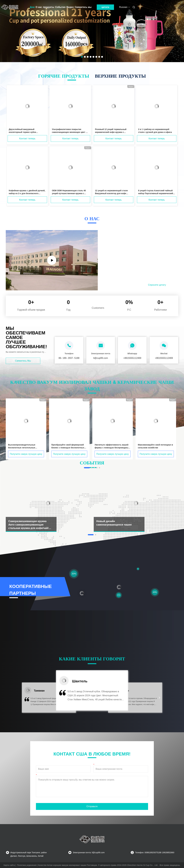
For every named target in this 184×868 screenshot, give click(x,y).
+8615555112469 (132, 358)
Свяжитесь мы (83, 7)
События (60, 7)
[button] (24, 699)
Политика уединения (27, 865)
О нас (39, 7)
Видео (70, 7)
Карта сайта (9, 865)
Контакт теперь (27, 139)
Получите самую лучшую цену (26, 454)
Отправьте (92, 806)
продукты (49, 7)
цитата (105, 7)
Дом (32, 7)
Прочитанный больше (125, 285)
